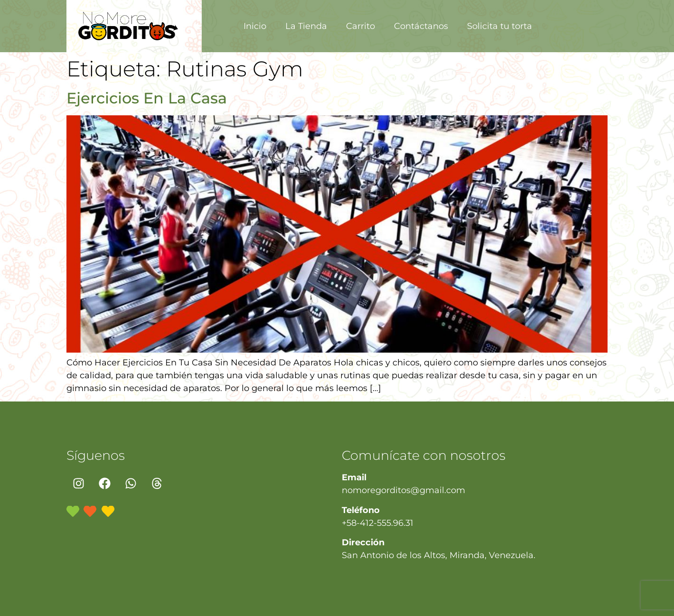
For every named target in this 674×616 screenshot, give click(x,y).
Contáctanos (421, 26)
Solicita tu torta (500, 26)
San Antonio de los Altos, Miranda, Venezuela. (439, 555)
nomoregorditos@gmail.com (403, 490)
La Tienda (306, 26)
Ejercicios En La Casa (147, 98)
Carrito (360, 26)
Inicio (255, 26)
